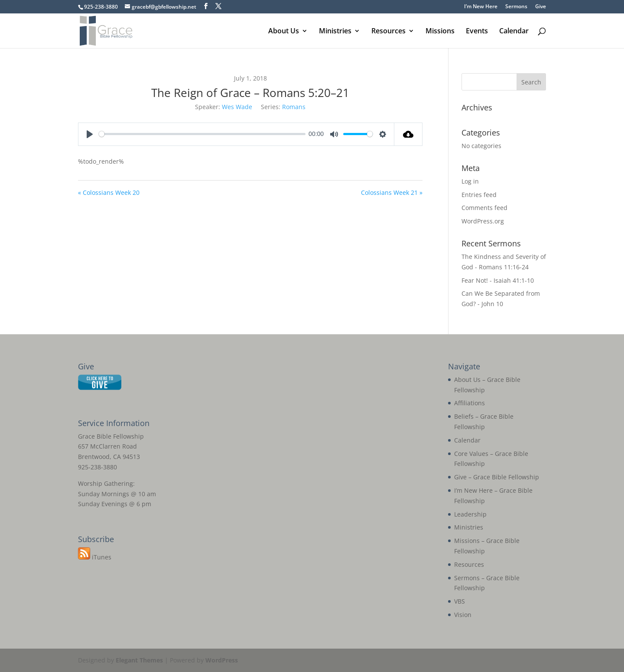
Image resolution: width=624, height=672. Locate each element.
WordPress (222, 660)
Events (477, 32)
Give (541, 7)
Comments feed (484, 208)
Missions (440, 32)
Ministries (335, 32)
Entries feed (479, 195)
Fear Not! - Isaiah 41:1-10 (498, 280)
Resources (388, 32)
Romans (294, 107)
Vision (463, 615)
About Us (284, 32)
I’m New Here (481, 7)
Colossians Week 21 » (392, 192)
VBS (460, 601)
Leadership (470, 514)
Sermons (516, 7)
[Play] (90, 134)
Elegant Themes (139, 660)
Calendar (514, 32)
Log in (470, 181)
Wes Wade (237, 107)
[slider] (202, 134)
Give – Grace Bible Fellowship (497, 477)
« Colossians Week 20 (109, 192)
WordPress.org (483, 221)
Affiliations (470, 403)
